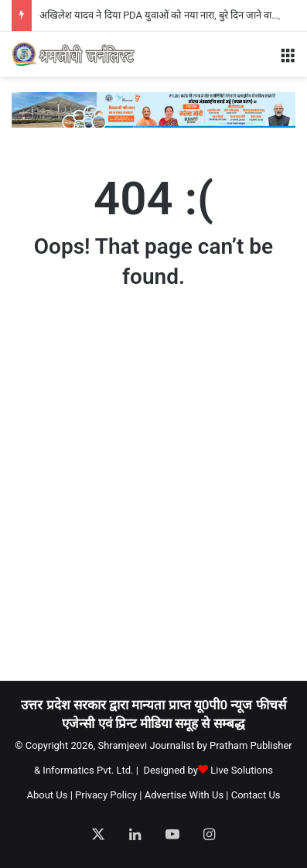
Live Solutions (242, 770)
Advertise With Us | (187, 795)
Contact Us (256, 795)
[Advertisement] (153, 499)
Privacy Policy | (108, 795)
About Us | (49, 795)
